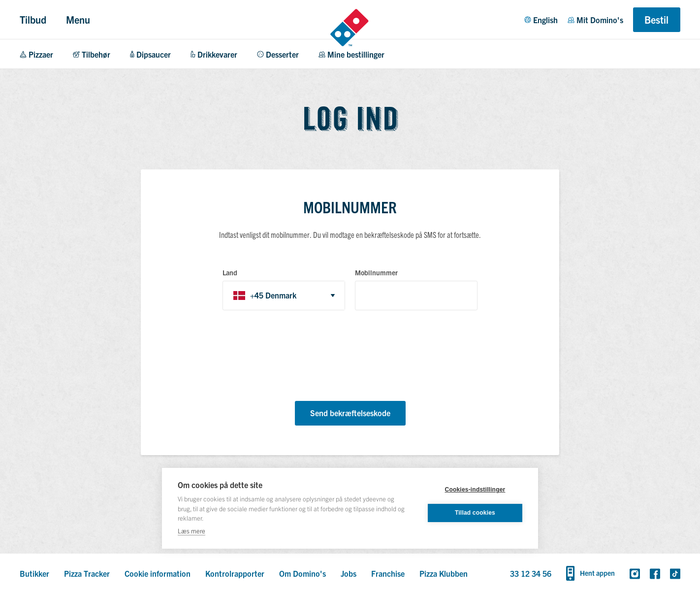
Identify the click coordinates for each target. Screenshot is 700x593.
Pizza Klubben (444, 573)
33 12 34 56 (531, 573)
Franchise (388, 573)
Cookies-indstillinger (475, 490)
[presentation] (297, 357)
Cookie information (158, 573)
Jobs (349, 573)
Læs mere (191, 531)
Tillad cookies (475, 513)
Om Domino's (302, 573)
